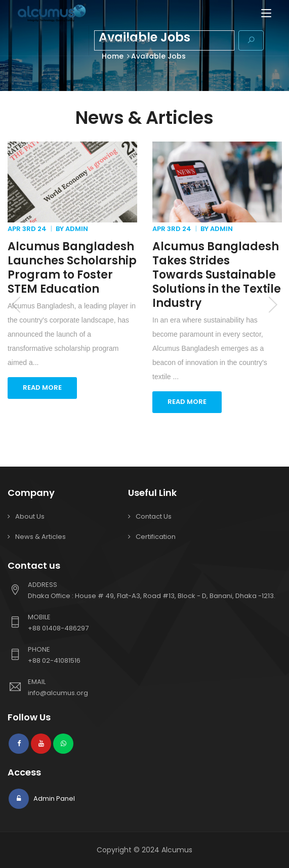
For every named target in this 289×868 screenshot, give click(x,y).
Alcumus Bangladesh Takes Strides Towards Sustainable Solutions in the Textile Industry (217, 275)
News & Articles (40, 537)
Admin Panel (53, 798)
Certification (156, 537)
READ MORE (42, 387)
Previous (16, 304)
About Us (30, 516)
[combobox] (164, 40)
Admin (77, 229)
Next (273, 304)
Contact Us (154, 516)
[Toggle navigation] (266, 14)
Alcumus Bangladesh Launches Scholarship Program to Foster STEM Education (72, 268)
